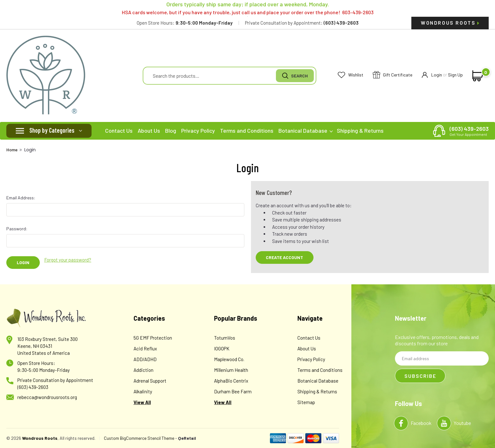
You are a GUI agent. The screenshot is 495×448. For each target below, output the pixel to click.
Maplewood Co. (229, 359)
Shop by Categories (52, 130)
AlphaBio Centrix (231, 381)
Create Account (284, 257)
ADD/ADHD (145, 359)
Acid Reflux (145, 348)
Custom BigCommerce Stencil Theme (139, 438)
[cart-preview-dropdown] (477, 76)
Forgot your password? (68, 260)
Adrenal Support (150, 381)
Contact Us (119, 130)
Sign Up (455, 75)
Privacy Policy (198, 130)
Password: (17, 229)
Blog (171, 130)
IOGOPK (222, 348)
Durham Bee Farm (233, 391)
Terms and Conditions (247, 130)
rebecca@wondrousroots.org (47, 397)
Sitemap (306, 402)
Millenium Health (231, 370)
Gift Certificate (393, 75)
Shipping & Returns (360, 130)
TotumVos (225, 338)
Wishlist (351, 75)
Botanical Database (306, 130)
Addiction (143, 370)
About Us (149, 130)
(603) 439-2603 (469, 131)
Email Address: (21, 198)
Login (432, 75)
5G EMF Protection (153, 338)
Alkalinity (143, 391)
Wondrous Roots (450, 23)
